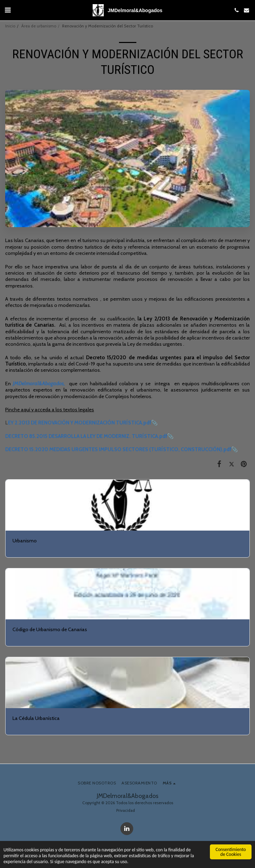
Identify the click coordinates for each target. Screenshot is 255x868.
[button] (8, 10)
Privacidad (126, 810)
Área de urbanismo (39, 26)
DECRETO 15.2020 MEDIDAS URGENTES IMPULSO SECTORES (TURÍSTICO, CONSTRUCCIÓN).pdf (118, 449)
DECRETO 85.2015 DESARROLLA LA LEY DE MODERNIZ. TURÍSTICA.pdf (86, 436)
